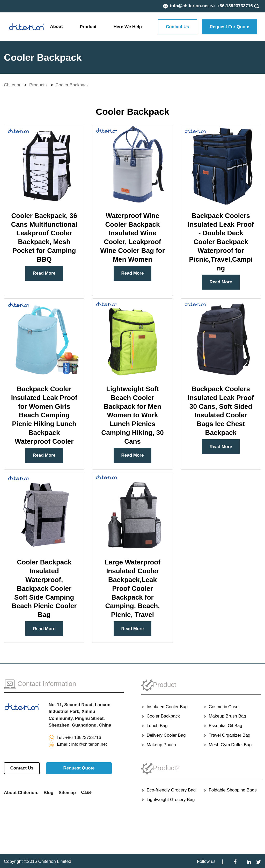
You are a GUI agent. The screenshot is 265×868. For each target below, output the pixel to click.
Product (88, 27)
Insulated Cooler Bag (164, 707)
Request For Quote (229, 27)
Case (86, 792)
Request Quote (79, 768)
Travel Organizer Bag (227, 735)
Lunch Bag (154, 726)
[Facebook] (235, 862)
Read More (44, 273)
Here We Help (128, 27)
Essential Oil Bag (223, 726)
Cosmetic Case (221, 707)
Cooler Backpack (72, 85)
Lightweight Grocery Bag (168, 800)
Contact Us (178, 27)
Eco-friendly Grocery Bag (168, 790)
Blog (49, 793)
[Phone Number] (231, 6)
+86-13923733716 (83, 738)
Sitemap (67, 793)
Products (38, 85)
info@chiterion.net (89, 744)
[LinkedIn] (249, 862)
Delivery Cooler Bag (164, 735)
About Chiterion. (21, 793)
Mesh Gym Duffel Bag (227, 745)
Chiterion (13, 85)
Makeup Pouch (159, 745)
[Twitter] (259, 862)
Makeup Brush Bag (225, 716)
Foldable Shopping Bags (230, 790)
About (56, 27)
